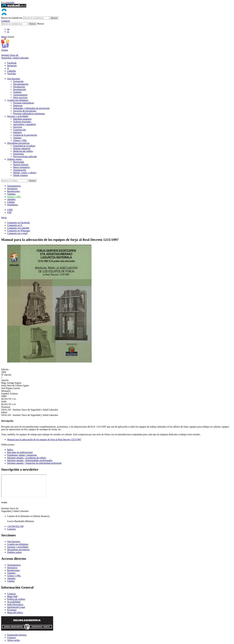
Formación (18, 81)
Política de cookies (16, 599)
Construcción (19, 130)
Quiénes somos (14, 159)
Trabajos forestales (22, 122)
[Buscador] (14, 24)
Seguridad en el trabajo (24, 146)
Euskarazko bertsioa (17, 635)
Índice (10, 450)
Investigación (20, 89)
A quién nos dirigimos (18, 100)
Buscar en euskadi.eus (12, 18)
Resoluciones (14, 191)
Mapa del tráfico (15, 612)
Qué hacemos (14, 79)
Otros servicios (20, 97)
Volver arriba (13, 640)
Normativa (12, 189)
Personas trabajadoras (24, 103)
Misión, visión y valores (25, 173)
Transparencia (14, 186)
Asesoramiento (20, 95)
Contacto (6, 21)
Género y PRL (20, 140)
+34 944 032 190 (15, 526)
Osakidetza (12, 205)
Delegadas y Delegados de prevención (31, 108)
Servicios (18, 127)
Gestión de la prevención (25, 135)
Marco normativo (21, 167)
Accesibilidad (14, 602)
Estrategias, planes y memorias (22, 455)
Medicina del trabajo (23, 151)
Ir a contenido (8, 2)
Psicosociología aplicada (25, 156)
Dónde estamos (20, 175)
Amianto (17, 138)
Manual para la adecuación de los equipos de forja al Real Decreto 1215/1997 (44, 439)
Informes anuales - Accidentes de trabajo (27, 458)
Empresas (18, 105)
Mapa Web (12, 596)
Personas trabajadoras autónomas (29, 114)
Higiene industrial (22, 148)
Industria (17, 132)
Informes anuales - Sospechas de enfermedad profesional (34, 463)
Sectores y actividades (18, 116)
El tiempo (12, 610)
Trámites (17, 92)
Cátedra (11, 202)
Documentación (21, 84)
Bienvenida (19, 162)
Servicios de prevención (25, 111)
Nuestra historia (21, 165)
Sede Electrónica (15, 604)
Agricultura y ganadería (24, 124)
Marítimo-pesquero (22, 119)
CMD (10, 210)
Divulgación (19, 87)
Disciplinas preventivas (18, 143)
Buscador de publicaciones (20, 452)
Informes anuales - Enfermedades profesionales (30, 460)
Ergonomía (18, 154)
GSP (9, 212)
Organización (20, 170)
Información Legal (16, 607)
